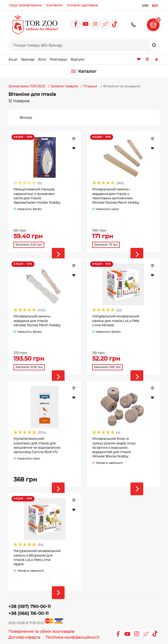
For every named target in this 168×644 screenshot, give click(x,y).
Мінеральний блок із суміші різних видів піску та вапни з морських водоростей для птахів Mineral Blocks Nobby (114, 447)
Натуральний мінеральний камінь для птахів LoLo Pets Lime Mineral (116, 320)
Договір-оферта (24, 637)
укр (145, 5)
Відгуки (77, 59)
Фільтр (26, 118)
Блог (42, 59)
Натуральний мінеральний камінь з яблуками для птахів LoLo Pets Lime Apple (37, 557)
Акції (13, 59)
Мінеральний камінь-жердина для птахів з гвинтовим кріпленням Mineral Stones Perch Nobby (116, 196)
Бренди (28, 59)
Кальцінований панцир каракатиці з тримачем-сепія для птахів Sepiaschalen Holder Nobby (37, 196)
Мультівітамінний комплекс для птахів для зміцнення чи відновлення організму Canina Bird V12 (37, 445)
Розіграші (58, 59)
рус (155, 5)
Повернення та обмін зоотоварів (41, 631)
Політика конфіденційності (72, 637)
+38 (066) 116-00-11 (28, 613)
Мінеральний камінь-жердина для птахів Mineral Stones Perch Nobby (37, 320)
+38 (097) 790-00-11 (134, 25)
